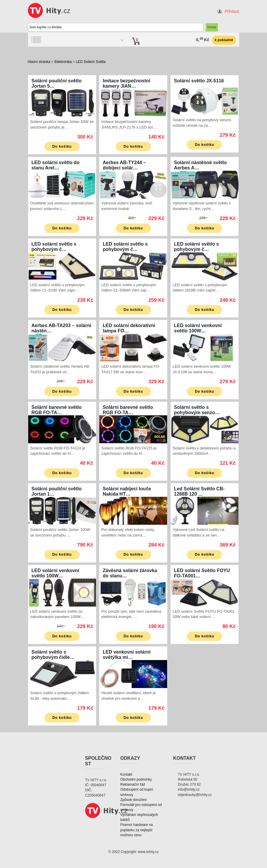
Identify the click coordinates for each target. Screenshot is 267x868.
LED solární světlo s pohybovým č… (54, 247)
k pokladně (224, 40)
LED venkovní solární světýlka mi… (127, 655)
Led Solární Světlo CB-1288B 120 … (199, 491)
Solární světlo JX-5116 (199, 81)
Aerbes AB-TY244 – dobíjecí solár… (124, 165)
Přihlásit (232, 11)
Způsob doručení (134, 800)
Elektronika (63, 62)
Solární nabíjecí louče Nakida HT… (127, 491)
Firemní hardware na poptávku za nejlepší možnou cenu (137, 830)
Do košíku (62, 146)
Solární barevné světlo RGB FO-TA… (57, 410)
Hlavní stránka (39, 62)
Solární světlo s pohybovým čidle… (53, 655)
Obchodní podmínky (136, 779)
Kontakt (126, 774)
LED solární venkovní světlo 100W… (198, 328)
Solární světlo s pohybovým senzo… (197, 410)
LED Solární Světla (91, 62)
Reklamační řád (133, 784)
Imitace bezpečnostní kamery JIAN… (127, 83)
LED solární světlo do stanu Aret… (56, 165)
